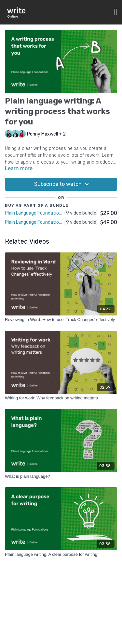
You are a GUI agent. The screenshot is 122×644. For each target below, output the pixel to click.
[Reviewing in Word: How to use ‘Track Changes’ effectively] (61, 320)
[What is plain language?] (61, 476)
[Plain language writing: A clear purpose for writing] (61, 555)
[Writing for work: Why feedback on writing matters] (61, 398)
